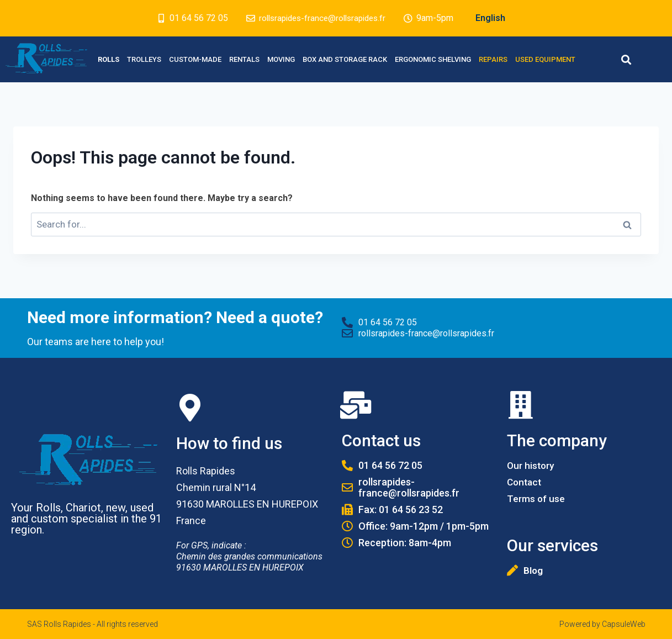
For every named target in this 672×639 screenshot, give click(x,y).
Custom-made (195, 59)
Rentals (244, 59)
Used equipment (545, 59)
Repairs (493, 59)
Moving (281, 59)
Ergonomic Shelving (433, 59)
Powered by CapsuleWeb (602, 624)
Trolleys (144, 59)
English (495, 18)
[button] (626, 59)
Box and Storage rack (345, 59)
